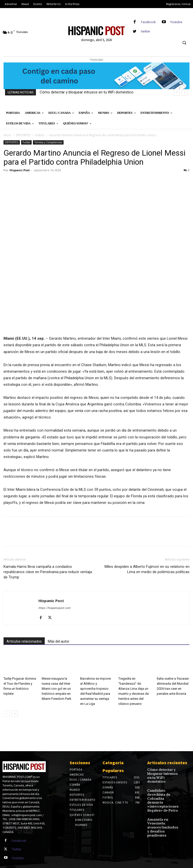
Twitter (16, 848)
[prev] (177, 92)
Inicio (7, 135)
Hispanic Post (20, 170)
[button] (184, 43)
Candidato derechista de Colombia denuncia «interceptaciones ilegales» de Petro (163, 790)
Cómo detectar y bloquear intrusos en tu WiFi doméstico (87, 92)
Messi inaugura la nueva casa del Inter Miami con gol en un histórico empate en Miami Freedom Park (57, 689)
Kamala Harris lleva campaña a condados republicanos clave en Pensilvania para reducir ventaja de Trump (48, 572)
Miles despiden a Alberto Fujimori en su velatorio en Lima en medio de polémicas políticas (147, 569)
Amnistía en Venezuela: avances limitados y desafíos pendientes (161, 809)
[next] (185, 92)
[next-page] (15, 714)
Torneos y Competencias (48, 142)
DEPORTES (23, 135)
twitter (146, 31)
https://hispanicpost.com (54, 608)
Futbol (40, 135)
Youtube (176, 22)
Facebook (148, 22)
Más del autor (59, 641)
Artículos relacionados (24, 641)
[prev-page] (7, 714)
